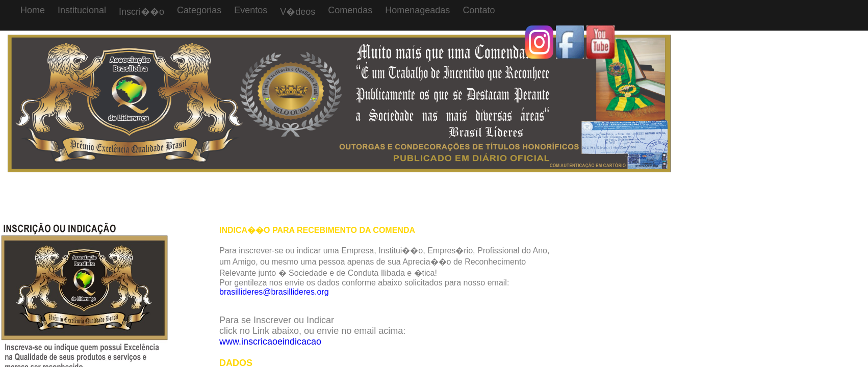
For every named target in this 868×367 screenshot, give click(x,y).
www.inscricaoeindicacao (270, 342)
